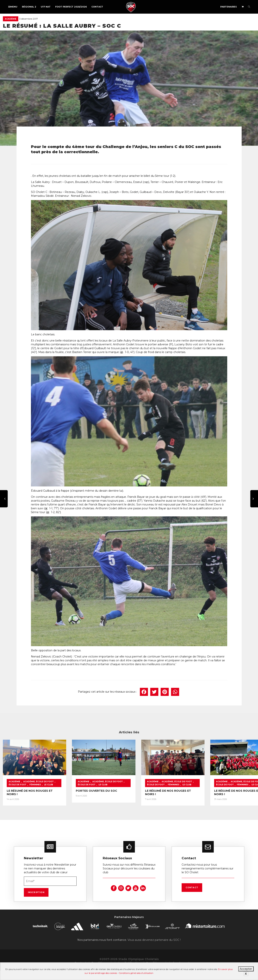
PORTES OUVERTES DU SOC (113, 800)
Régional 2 (29, 7)
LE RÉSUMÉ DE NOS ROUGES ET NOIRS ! (35, 800)
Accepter (246, 969)
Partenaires (229, 7)
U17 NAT (46, 7)
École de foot (66, 791)
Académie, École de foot (38, 791)
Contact (97, 7)
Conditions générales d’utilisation (136, 973)
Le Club (28, 794)
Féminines (14, 794)
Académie (11, 19)
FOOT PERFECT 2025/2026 (71, 7)
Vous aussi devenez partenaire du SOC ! (154, 949)
